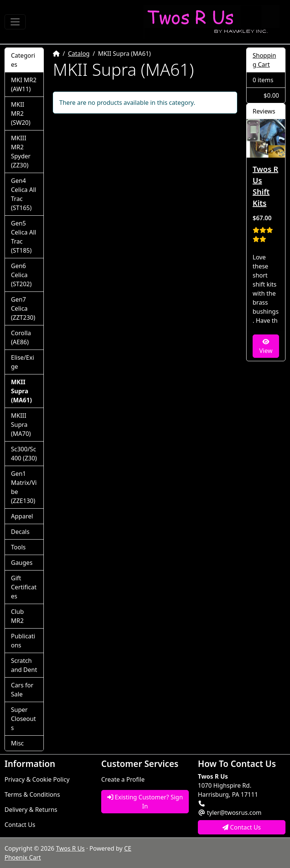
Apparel (22, 516)
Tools (18, 547)
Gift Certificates (24, 587)
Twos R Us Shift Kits (265, 186)
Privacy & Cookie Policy (37, 779)
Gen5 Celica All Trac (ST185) (24, 237)
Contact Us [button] (242, 827)
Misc (17, 743)
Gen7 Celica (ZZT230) (23, 308)
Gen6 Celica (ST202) (21, 275)
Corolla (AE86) (21, 337)
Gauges (22, 563)
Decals (20, 532)
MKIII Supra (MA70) (21, 425)
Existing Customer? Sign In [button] (145, 802)
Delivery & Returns (31, 810)
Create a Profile (123, 779)
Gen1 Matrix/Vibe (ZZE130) (24, 487)
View (266, 347)
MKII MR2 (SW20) (21, 113)
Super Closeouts (23, 719)
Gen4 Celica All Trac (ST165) (24, 194)
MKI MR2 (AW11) (24, 84)
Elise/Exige (22, 362)
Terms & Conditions (32, 794)
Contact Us (20, 825)
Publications (23, 641)
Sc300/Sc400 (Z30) (24, 454)
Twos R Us (70, 848)
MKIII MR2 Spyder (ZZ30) (21, 152)
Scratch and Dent (24, 665)
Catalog (79, 54)
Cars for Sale (22, 690)
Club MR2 (17, 616)
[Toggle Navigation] (15, 22)
